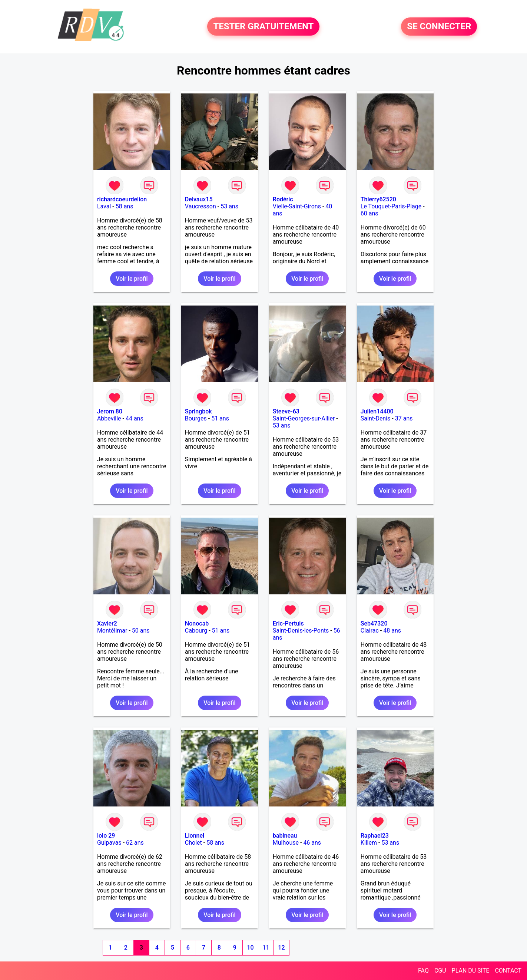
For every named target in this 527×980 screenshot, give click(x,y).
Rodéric (283, 199)
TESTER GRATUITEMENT (263, 27)
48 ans (392, 631)
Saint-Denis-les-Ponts (301, 631)
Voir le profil (132, 279)
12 (281, 948)
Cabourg (196, 631)
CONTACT (508, 971)
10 (250, 948)
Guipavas (109, 843)
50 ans (141, 631)
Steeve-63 (286, 411)
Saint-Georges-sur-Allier (304, 418)
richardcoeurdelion (122, 199)
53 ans (229, 206)
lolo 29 (106, 836)
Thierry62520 (378, 199)
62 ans (135, 843)
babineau (285, 836)
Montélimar (112, 631)
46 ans (312, 843)
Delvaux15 (199, 199)
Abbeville (109, 418)
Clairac (370, 631)
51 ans (220, 418)
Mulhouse (286, 843)
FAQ (423, 971)
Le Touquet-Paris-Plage (391, 206)
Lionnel (195, 836)
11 (266, 948)
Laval (104, 206)
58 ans (125, 206)
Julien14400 (377, 411)
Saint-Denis (376, 418)
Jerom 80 (110, 411)
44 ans (135, 418)
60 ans (369, 213)
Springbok (198, 411)
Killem (369, 843)
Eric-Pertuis (288, 623)
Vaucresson (200, 206)
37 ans (404, 418)
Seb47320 (374, 623)
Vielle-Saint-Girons (297, 206)
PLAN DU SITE (471, 971)
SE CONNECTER (439, 27)
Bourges (196, 418)
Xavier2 (107, 623)
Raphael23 (375, 836)
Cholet (193, 843)
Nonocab (197, 623)
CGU (440, 971)
